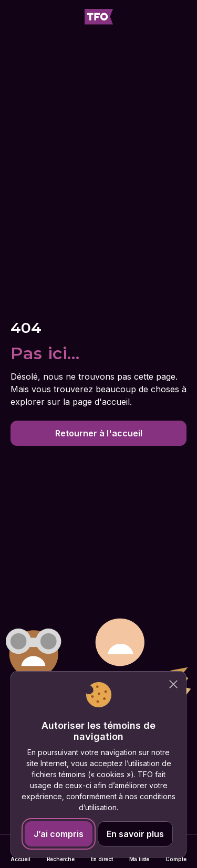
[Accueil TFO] (99, 17)
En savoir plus (135, 834)
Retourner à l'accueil (99, 433)
